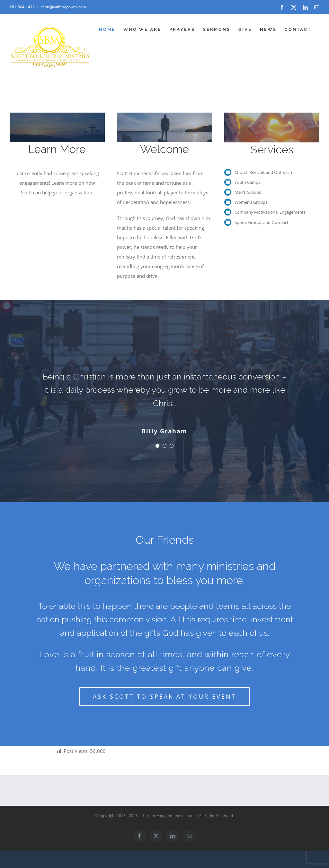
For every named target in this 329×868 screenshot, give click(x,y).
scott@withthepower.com (63, 7)
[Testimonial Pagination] (157, 446)
